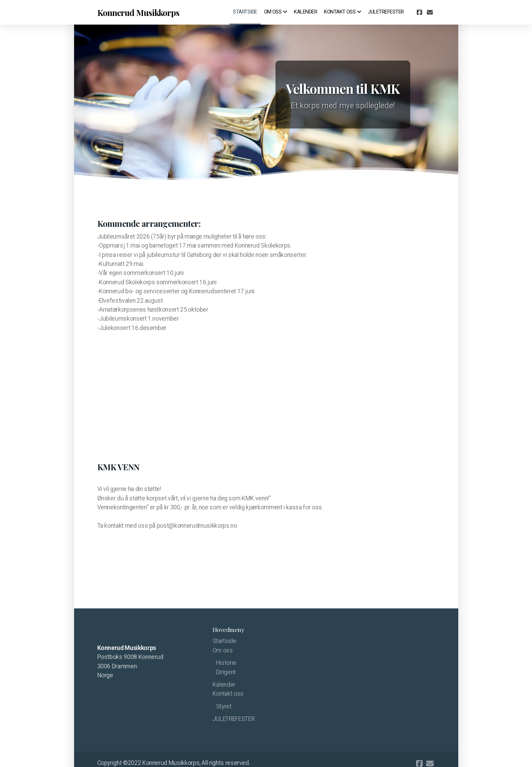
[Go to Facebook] (420, 12)
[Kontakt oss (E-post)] (430, 12)
